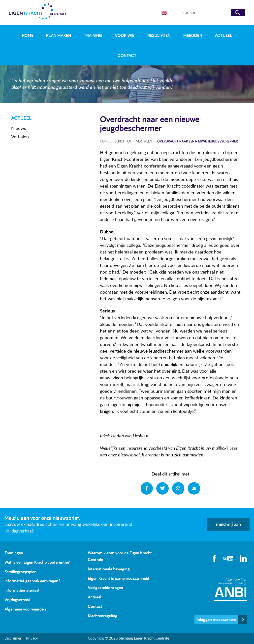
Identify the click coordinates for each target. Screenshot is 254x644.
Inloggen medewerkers (216, 619)
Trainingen (14, 553)
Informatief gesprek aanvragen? (32, 581)
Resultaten (159, 35)
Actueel (223, 35)
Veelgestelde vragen (105, 587)
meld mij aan (228, 525)
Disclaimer (13, 638)
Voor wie (125, 35)
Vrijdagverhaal (17, 600)
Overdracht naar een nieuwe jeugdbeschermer (198, 141)
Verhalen (20, 137)
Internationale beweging (109, 569)
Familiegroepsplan (20, 572)
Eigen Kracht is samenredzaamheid (118, 578)
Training (93, 35)
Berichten (123, 141)
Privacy (32, 638)
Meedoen (193, 35)
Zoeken (238, 13)
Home (28, 35)
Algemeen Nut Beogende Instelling (231, 590)
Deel (147, 488)
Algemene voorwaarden (25, 609)
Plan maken (59, 35)
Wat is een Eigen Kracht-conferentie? (37, 562)
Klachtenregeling (103, 616)
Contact (127, 55)
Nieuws (19, 129)
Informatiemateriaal (22, 590)
